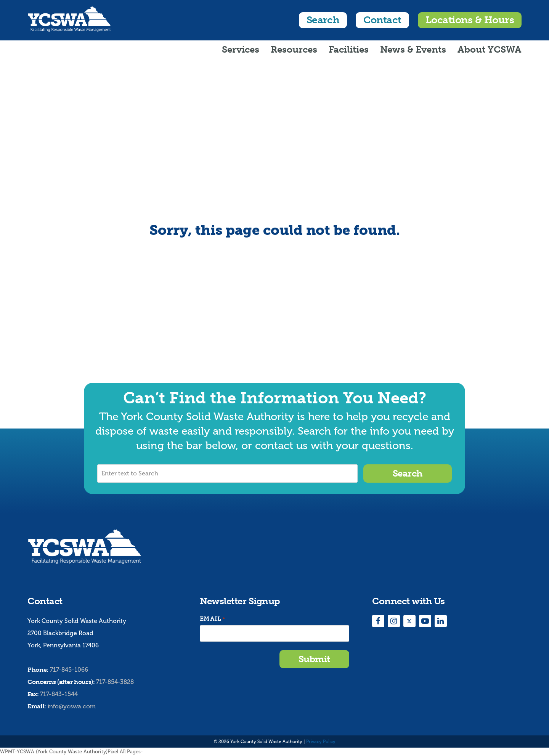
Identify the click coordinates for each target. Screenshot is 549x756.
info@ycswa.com (72, 706)
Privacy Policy (321, 742)
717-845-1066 (69, 670)
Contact (382, 20)
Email (212, 619)
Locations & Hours (470, 20)
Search (323, 20)
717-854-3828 (115, 682)
